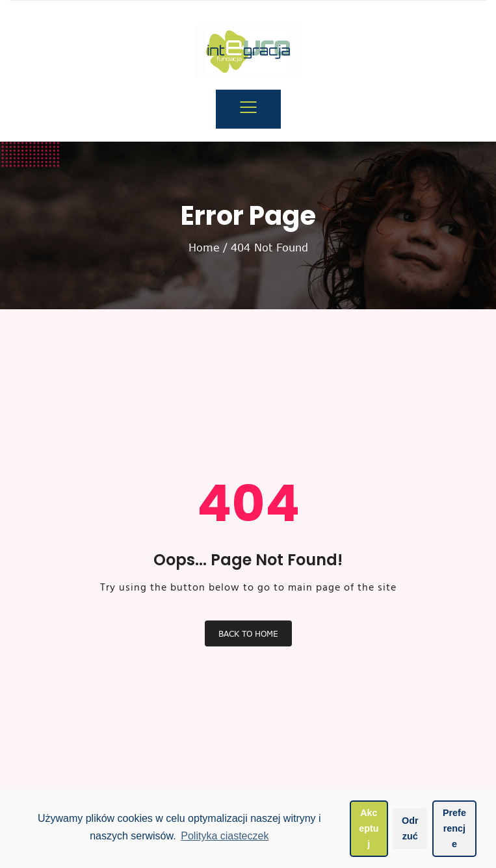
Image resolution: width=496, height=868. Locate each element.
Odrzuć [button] (410, 828)
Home (204, 248)
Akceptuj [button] (369, 828)
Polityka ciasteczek (225, 836)
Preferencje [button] (454, 828)
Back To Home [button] (248, 633)
